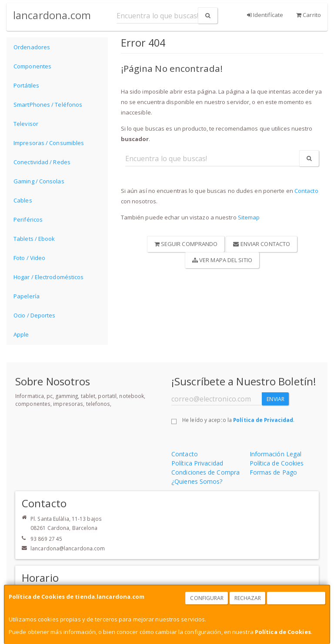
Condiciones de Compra (205, 472)
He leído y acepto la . (238, 420)
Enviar (276, 399)
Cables (23, 200)
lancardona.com (52, 15)
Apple (21, 334)
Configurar (207, 598)
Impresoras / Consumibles (49, 143)
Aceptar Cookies (297, 598)
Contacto (306, 191)
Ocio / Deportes (35, 315)
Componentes (32, 66)
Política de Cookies (283, 632)
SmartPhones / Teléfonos (48, 105)
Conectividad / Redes (42, 162)
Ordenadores (32, 47)
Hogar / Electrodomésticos (49, 277)
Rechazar (248, 598)
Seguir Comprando (186, 244)
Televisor (26, 124)
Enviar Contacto (262, 244)
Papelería (27, 296)
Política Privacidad (197, 463)
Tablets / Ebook (34, 239)
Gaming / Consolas (39, 181)
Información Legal (276, 454)
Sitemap (249, 217)
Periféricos (28, 219)
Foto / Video (29, 258)
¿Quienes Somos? (197, 481)
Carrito (309, 15)
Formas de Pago (273, 472)
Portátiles (26, 85)
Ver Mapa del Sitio (222, 260)
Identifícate (265, 15)
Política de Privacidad (263, 420)
